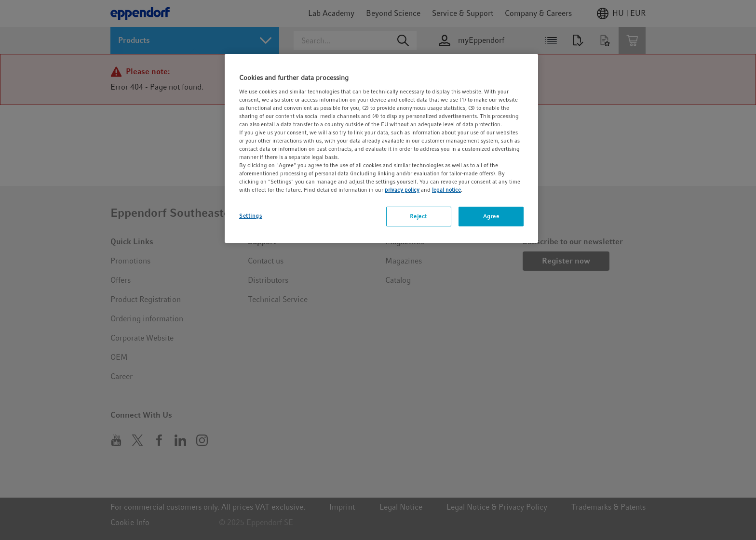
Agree (491, 216)
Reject (418, 216)
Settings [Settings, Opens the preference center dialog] (251, 216)
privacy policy (402, 190)
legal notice (446, 190)
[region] (381, 148)
